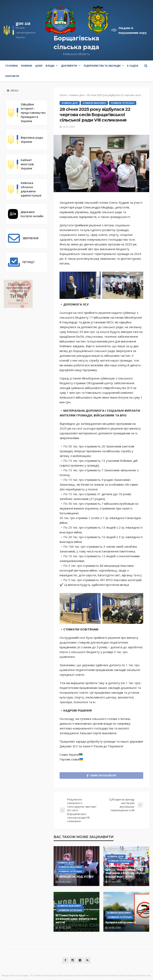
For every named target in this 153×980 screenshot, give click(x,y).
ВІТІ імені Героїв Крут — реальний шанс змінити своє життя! (76, 919)
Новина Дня (70, 103)
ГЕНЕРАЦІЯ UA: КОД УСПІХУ (75, 877)
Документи (69, 66)
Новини (26, 66)
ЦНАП (39, 66)
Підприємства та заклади (102, 66)
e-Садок (133, 66)
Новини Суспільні (123, 103)
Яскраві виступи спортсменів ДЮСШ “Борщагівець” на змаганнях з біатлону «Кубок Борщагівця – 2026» (126, 871)
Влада (50, 66)
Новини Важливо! (94, 103)
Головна (12, 66)
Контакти (12, 76)
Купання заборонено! (121, 922)
